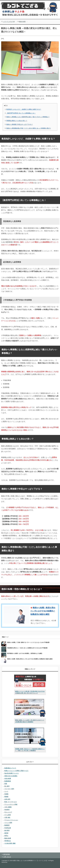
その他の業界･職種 (10, 843)
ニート (6, 791)
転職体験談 (8, 781)
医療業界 (7, 825)
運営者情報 (7, 854)
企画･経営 (7, 799)
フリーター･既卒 (9, 789)
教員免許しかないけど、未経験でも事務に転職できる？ (24, 109)
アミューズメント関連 (11, 804)
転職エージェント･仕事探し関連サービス (16, 771)
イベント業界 (8, 823)
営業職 (6, 794)
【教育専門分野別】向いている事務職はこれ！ (21, 113)
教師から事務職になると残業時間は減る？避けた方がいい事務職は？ (28, 117)
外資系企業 (8, 828)
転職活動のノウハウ (10, 768)
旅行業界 (7, 830)
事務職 (6, 797)
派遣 (6, 784)
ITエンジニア (8, 812)
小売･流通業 (8, 807)
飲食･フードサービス (11, 802)
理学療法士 (8, 841)
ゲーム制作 (8, 815)
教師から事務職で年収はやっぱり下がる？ (20, 124)
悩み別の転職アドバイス (11, 773)
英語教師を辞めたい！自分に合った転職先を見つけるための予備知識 (27, 648)
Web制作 (7, 810)
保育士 (6, 836)
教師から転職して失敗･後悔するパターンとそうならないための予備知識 (28, 642)
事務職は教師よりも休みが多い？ (17, 121)
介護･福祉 (7, 817)
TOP (9, 22)
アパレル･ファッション (11, 820)
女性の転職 (8, 778)
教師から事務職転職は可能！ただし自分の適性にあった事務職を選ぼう (29, 128)
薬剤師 (6, 833)
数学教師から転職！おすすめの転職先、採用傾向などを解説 (25, 653)
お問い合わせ (7, 857)
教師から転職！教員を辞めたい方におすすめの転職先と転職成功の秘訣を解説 (43, 611)
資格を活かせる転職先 (11, 776)
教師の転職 (8, 838)
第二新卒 (7, 786)
